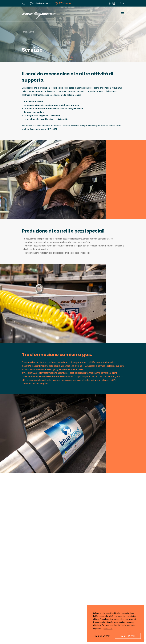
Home (24, 32)
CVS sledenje (63, 3)
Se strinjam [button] (128, 636)
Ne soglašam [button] (102, 636)
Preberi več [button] (108, 629)
